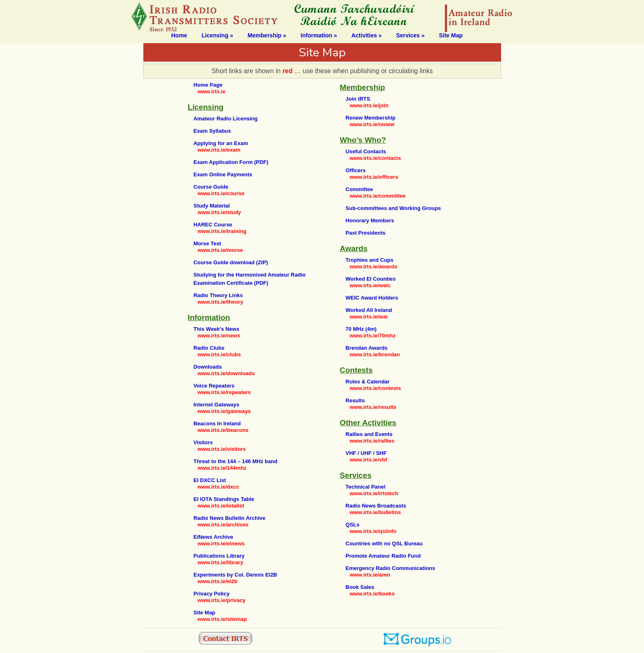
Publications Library (219, 556)
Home (179, 35)
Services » (410, 35)
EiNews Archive (213, 537)
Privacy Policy (212, 594)
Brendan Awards (366, 348)
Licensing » (217, 35)
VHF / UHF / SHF (366, 453)
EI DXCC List (210, 480)
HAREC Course (213, 225)
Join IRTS (358, 99)
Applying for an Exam (221, 143)
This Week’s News (216, 329)
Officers (355, 170)
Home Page (208, 85)
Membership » (267, 35)
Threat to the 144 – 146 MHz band (235, 461)
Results (355, 400)
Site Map (451, 35)
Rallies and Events (369, 434)
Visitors (203, 442)
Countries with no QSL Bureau (384, 543)
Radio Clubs (209, 348)
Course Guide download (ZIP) (231, 262)
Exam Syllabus (212, 131)
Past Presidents (365, 233)
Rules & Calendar (367, 382)
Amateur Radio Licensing (225, 119)
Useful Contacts (366, 151)
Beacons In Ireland (217, 423)
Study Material (212, 206)
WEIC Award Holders (372, 298)
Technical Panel (365, 487)
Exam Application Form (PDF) (231, 162)
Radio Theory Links (218, 295)
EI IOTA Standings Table (224, 499)
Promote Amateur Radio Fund (383, 556)
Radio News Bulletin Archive (229, 518)
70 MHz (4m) (361, 329)
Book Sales (360, 587)
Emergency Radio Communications (390, 568)
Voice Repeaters (214, 386)
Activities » (366, 35)
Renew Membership (370, 118)
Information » (319, 35)
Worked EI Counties (370, 279)
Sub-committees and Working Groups (393, 208)
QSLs (352, 525)
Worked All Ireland (369, 310)
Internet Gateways (216, 405)
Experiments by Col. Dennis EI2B (235, 575)
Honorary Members (370, 220)
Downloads (208, 367)
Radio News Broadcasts (376, 506)
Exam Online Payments (223, 174)
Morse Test (207, 243)
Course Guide (211, 187)
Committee (359, 189)
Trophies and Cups (369, 260)
